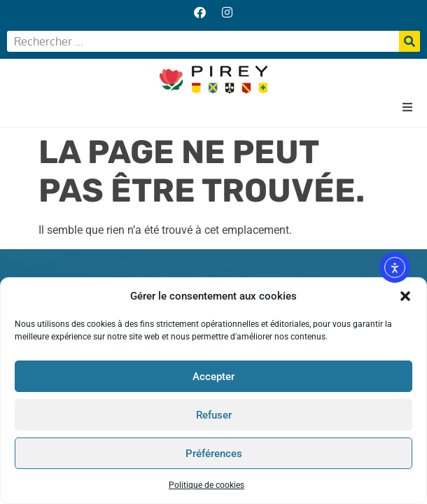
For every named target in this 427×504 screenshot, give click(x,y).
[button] (405, 296)
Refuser (214, 415)
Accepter (213, 377)
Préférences (214, 454)
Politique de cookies (206, 485)
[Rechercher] (409, 41)
